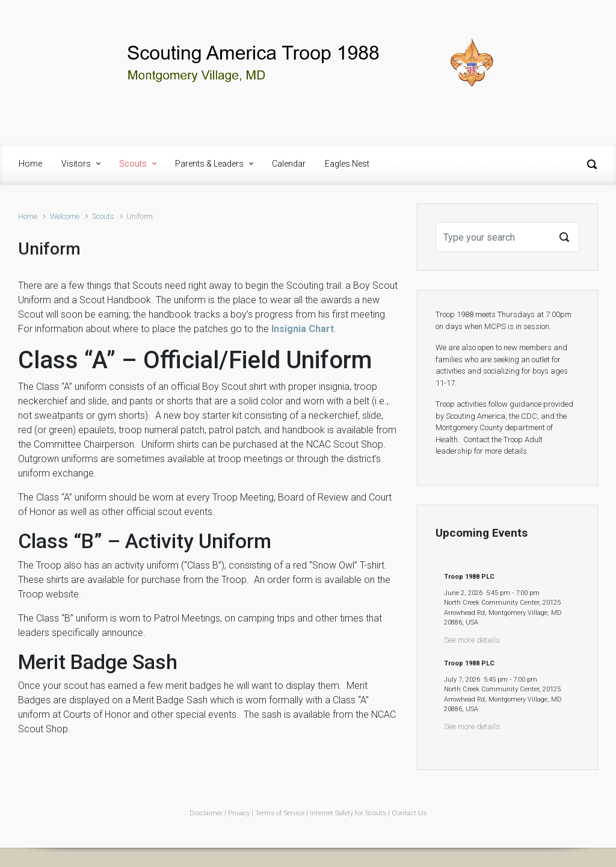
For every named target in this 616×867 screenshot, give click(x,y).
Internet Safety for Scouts (348, 813)
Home (28, 216)
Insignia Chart (303, 329)
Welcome (65, 216)
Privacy (239, 813)
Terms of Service (280, 813)
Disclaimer (206, 813)
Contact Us (409, 813)
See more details (472, 640)
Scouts (103, 216)
